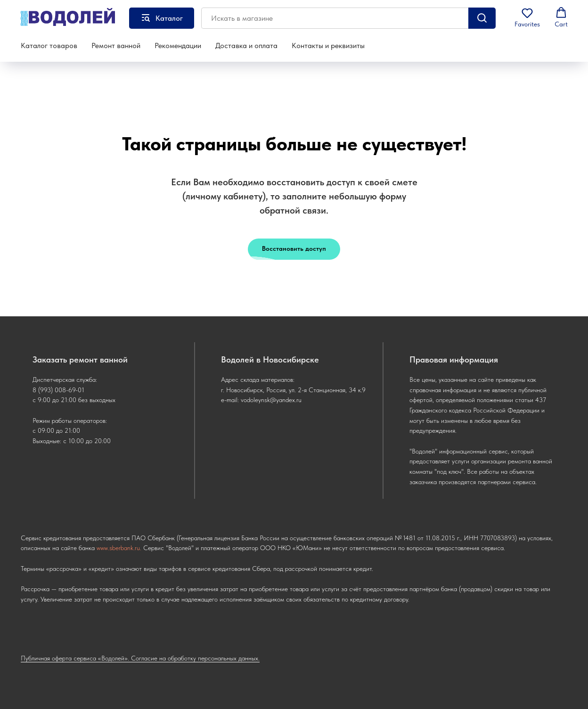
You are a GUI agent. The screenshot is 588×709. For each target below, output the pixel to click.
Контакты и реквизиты (328, 45)
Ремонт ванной (116, 45)
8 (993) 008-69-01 (58, 390)
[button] (527, 17)
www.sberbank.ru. (119, 548)
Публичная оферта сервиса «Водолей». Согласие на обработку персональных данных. (140, 658)
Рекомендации (178, 45)
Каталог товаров (49, 45)
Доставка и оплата (246, 45)
